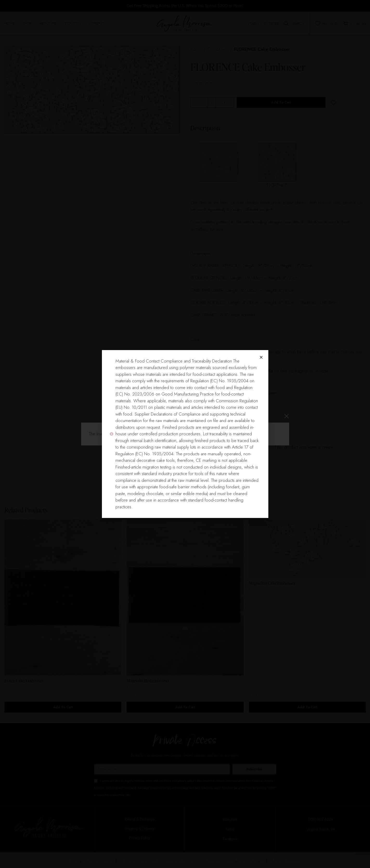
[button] (261, 357)
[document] (185, 434)
